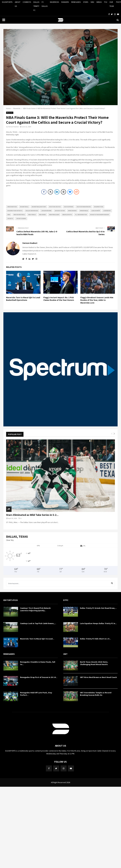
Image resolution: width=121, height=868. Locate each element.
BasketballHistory (39, 207)
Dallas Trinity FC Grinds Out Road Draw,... (98, 608)
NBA (9, 215)
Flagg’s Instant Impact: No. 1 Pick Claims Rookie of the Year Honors (59, 299)
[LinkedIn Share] (57, 192)
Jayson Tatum (60, 211)
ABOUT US (18, 4)
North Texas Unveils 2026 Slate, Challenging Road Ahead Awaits (94, 663)
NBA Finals (32, 215)
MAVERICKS (55, 2)
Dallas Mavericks (32, 211)
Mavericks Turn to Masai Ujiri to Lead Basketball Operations (23, 299)
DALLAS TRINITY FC (36, 6)
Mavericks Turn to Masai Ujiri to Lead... (37, 639)
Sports (10, 218)
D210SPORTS (7, 2)
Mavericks (10, 113)
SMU (92, 2)
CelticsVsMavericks (84, 207)
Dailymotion (99, 207)
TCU (106, 2)
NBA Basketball (19, 215)
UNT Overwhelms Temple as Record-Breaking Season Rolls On (96, 694)
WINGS (99, 2)
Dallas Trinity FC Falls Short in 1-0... (95, 639)
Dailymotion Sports (15, 211)
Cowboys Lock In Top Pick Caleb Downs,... (38, 623)
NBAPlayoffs (67, 215)
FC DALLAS (45, 4)
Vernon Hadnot (13, 127)
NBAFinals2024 (54, 215)
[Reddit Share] (76, 192)
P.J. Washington (81, 215)
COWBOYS (27, 2)
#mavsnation (12, 207)
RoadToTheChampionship (100, 215)
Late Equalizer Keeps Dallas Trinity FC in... (98, 623)
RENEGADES (76, 2)
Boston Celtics (55, 207)
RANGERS (65, 2)
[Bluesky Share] (70, 192)
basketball (24, 207)
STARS (86, 2)
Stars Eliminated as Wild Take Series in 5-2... (32, 515)
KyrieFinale (84, 211)
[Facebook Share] (44, 192)
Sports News (21, 218)
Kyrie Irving (72, 211)
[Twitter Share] (50, 192)
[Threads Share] (63, 192)
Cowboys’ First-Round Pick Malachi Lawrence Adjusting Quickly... (35, 609)
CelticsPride (69, 207)
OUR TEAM (112, 4)
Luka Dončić (96, 211)
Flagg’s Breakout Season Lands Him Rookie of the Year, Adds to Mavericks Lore (97, 300)
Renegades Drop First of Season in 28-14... (39, 677)
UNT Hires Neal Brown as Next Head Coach (98, 677)
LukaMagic (107, 211)
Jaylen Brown (46, 211)
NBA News (42, 215)
